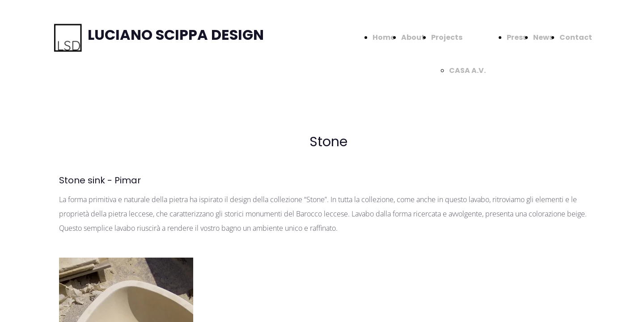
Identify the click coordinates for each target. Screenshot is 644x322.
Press (517, 37)
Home (384, 37)
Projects (447, 37)
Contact (576, 37)
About (413, 37)
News (543, 37)
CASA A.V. (467, 70)
